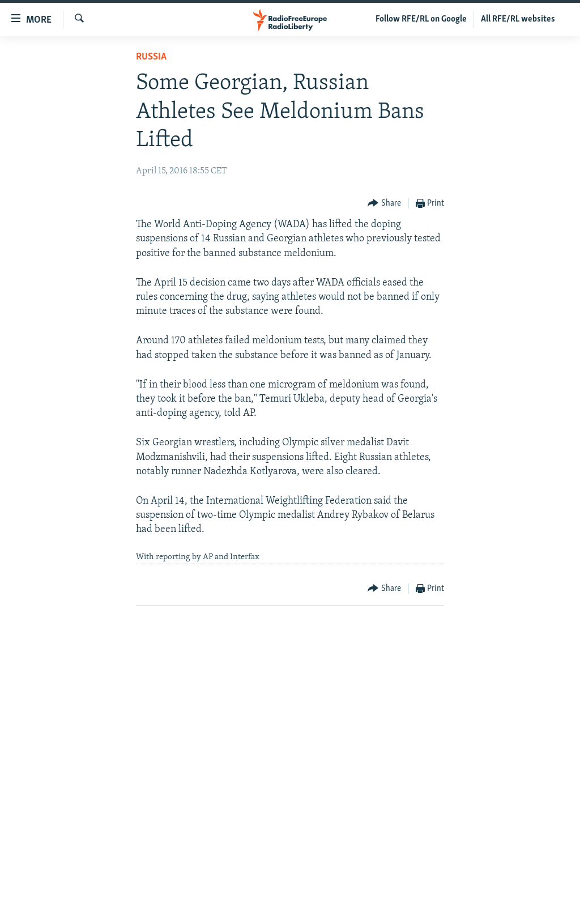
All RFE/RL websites (518, 19)
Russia (151, 57)
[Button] (384, 204)
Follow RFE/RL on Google (421, 19)
